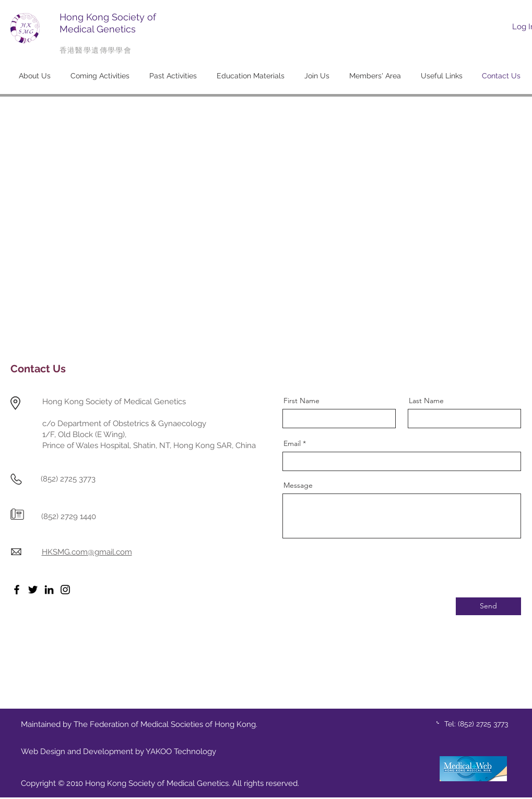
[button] (35, 76)
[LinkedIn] (49, 590)
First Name (302, 401)
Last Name (426, 401)
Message (298, 485)
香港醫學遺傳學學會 (96, 50)
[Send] (488, 606)
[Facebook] (17, 590)
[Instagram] (65, 590)
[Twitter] (33, 590)
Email (292, 443)
